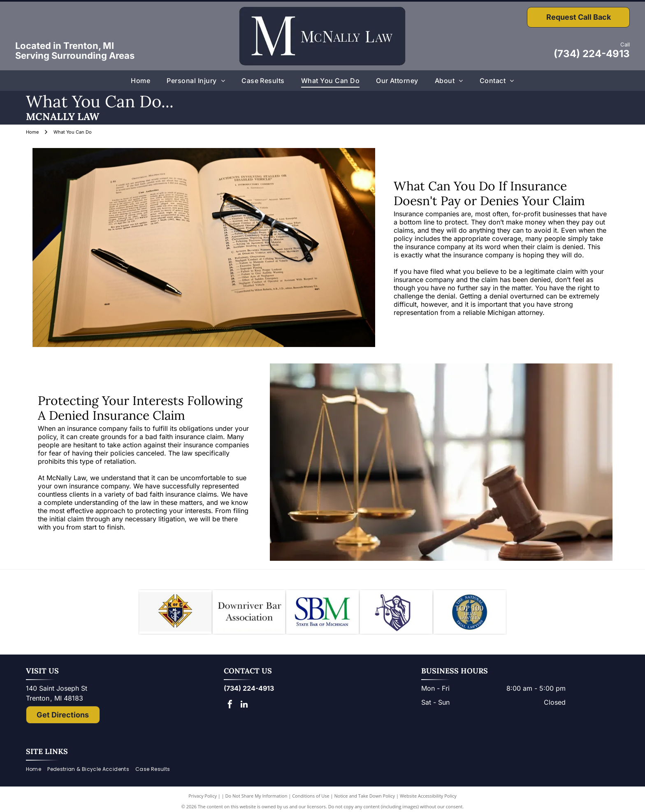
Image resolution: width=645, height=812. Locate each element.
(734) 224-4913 (592, 54)
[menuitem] (140, 81)
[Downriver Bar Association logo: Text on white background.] (249, 615)
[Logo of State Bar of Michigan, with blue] (322, 615)
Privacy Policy (203, 801)
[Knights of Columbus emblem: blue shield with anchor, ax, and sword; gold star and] (175, 615)
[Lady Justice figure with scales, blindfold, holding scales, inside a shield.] (396, 615)
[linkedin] (244, 711)
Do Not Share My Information (256, 801)
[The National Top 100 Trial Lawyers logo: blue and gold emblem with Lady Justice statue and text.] (470, 615)
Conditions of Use (311, 801)
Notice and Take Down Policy (365, 801)
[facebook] (230, 711)
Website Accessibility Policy (428, 801)
